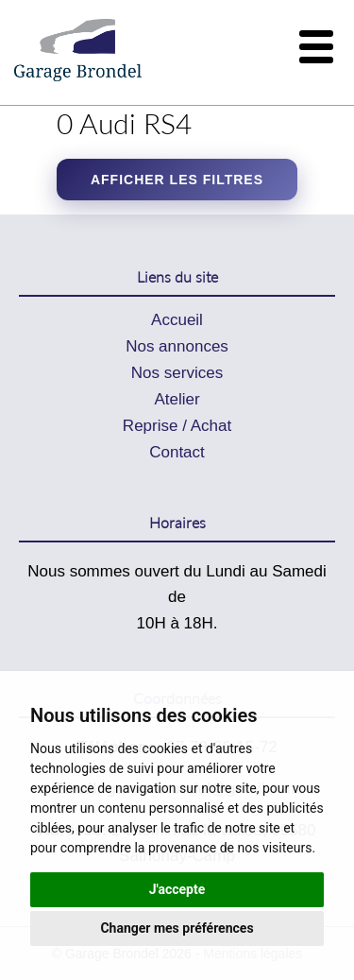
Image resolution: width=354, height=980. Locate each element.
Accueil (177, 320)
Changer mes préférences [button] (177, 928)
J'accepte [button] (177, 889)
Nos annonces (177, 346)
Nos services (177, 373)
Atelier (177, 399)
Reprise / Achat (177, 426)
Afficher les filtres (177, 180)
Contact (177, 452)
